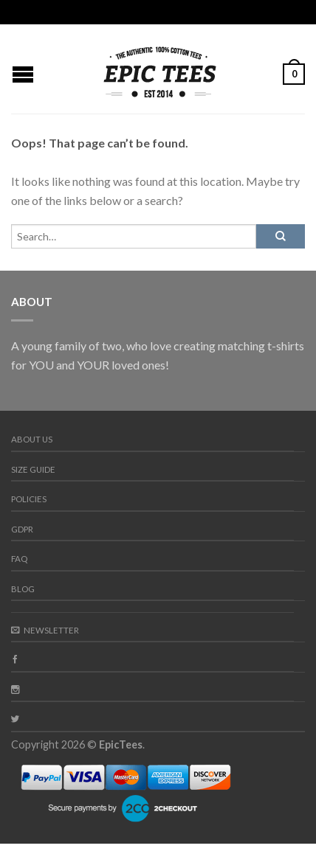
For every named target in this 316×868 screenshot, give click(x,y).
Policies (29, 499)
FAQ (19, 559)
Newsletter (45, 630)
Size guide (33, 469)
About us (32, 439)
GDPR (22, 529)
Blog (23, 589)
